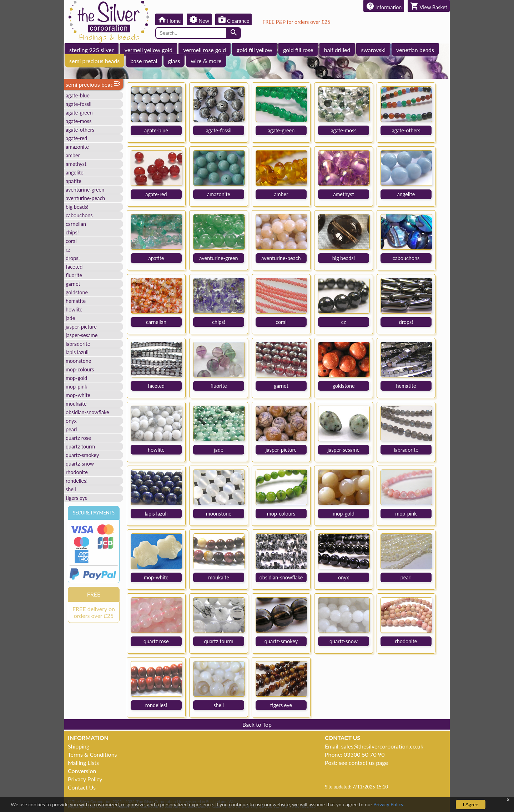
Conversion (82, 771)
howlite (74, 309)
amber (73, 155)
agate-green (79, 113)
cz (68, 250)
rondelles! (77, 481)
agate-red (76, 138)
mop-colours (80, 369)
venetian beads (415, 50)
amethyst (76, 164)
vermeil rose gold (205, 50)
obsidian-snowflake (87, 412)
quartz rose (78, 438)
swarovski (373, 50)
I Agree (471, 804)
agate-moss (79, 121)
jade (70, 318)
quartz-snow (80, 464)
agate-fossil (79, 104)
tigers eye (77, 498)
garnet (73, 284)
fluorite (74, 275)
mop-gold (76, 378)
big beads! (77, 207)
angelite (75, 172)
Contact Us (82, 787)
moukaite (76, 404)
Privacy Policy (85, 779)
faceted (74, 267)
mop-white (78, 395)
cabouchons (79, 215)
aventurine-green (85, 190)
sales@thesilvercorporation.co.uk (382, 746)
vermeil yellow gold (149, 50)
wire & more (206, 61)
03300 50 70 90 (364, 754)
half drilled (337, 50)
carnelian (76, 224)
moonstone (78, 361)
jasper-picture (81, 327)
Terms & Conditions (92, 754)
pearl (71, 429)
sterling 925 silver (92, 50)
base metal (144, 61)
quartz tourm (80, 446)
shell (71, 489)
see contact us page (363, 763)
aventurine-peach (85, 198)
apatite (74, 181)
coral (71, 241)
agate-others (80, 130)
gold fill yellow (255, 50)
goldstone (77, 292)
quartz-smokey (82, 455)
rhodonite (77, 472)
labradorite (78, 344)
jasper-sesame (82, 335)
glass (174, 61)
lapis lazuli (77, 352)
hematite (76, 301)
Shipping (79, 746)
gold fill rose (298, 50)
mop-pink (76, 387)
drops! (73, 258)
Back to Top (257, 724)
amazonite (77, 147)
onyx (71, 421)
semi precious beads (94, 61)
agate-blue (78, 95)
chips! (72, 232)
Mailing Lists (83, 763)
